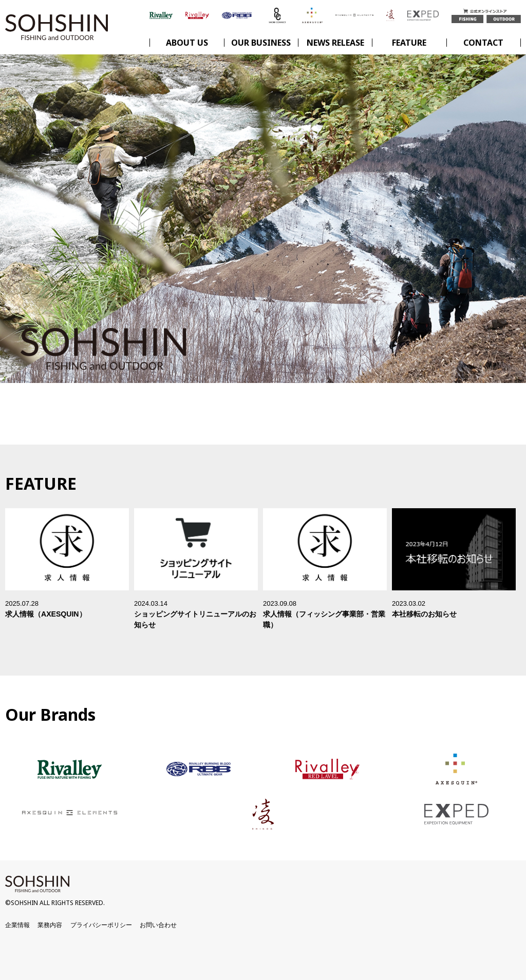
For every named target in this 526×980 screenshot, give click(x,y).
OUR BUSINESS (261, 43)
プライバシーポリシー (101, 925)
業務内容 (50, 925)
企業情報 (17, 925)
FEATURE (409, 43)
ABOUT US (187, 43)
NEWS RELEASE (335, 43)
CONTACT (483, 43)
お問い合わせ (158, 925)
